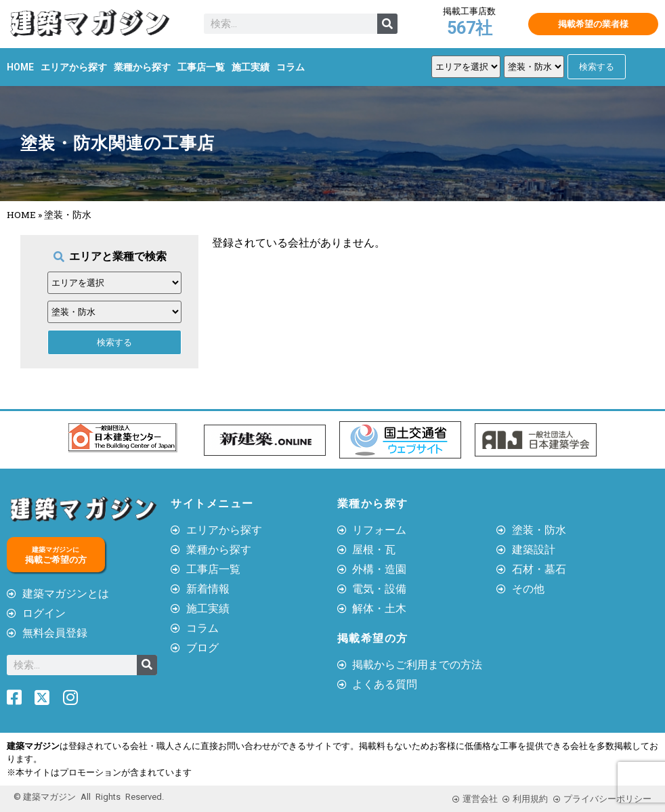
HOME (20, 67)
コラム (291, 67)
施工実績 (251, 67)
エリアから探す (74, 67)
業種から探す (142, 67)
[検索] (387, 24)
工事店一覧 (201, 67)
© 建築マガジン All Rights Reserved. (89, 797)
